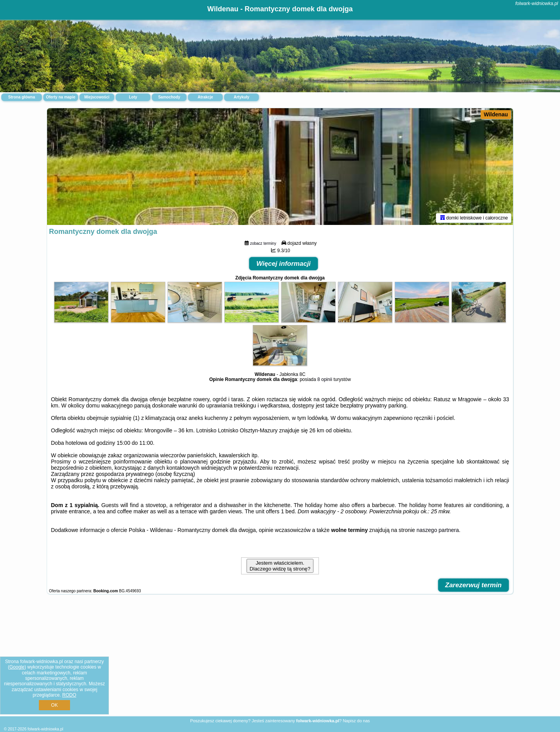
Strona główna (22, 97)
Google (17, 667)
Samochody (169, 97)
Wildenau (496, 114)
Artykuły (241, 97)
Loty (133, 97)
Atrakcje (205, 97)
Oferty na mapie (61, 97)
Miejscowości (97, 97)
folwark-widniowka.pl (537, 4)
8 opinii (325, 379)
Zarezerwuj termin (474, 585)
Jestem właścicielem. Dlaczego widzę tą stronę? (280, 566)
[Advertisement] (280, 659)
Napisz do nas (356, 721)
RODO (69, 695)
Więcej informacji (283, 264)
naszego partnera (438, 530)
